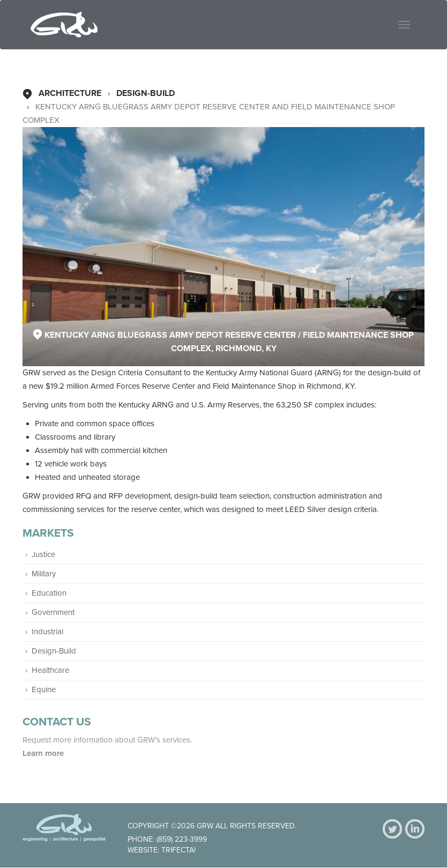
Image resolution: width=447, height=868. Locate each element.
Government (53, 612)
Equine (44, 689)
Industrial (47, 632)
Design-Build (146, 93)
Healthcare (50, 670)
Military (44, 574)
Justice (43, 554)
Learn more (44, 753)
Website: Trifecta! (162, 850)
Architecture (70, 93)
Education (49, 593)
